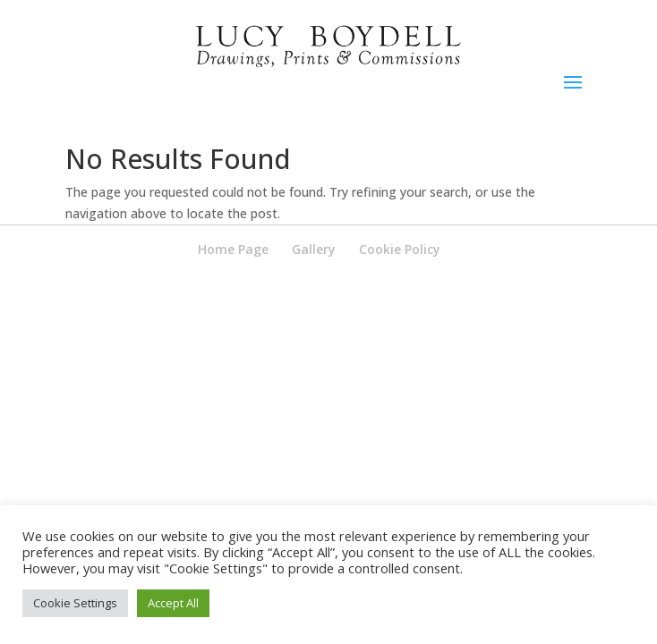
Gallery (314, 249)
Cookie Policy (400, 249)
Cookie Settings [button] (75, 603)
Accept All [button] (173, 603)
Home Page (233, 249)
